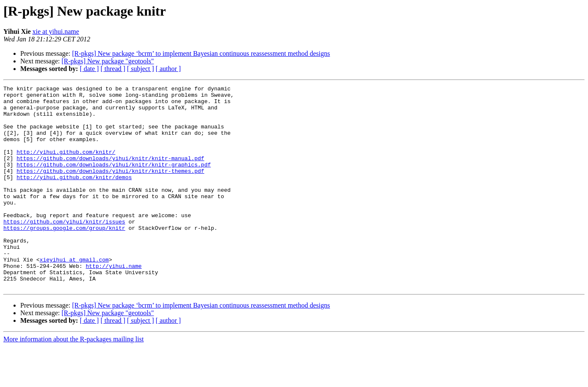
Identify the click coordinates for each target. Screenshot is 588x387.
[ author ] (168, 69)
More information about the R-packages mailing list (73, 380)
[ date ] (89, 69)
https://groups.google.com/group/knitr (64, 257)
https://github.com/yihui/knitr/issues (64, 249)
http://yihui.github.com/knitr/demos (74, 196)
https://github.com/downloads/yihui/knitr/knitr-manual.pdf (110, 173)
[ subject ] (141, 69)
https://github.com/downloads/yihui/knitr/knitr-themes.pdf (110, 188)
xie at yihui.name (56, 31)
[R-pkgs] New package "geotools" (108, 61)
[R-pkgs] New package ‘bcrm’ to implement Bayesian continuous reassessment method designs (201, 53)
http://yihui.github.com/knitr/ (66, 166)
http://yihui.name (114, 303)
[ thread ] (113, 69)
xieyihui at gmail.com (74, 295)
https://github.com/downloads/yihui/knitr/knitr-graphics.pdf (114, 181)
